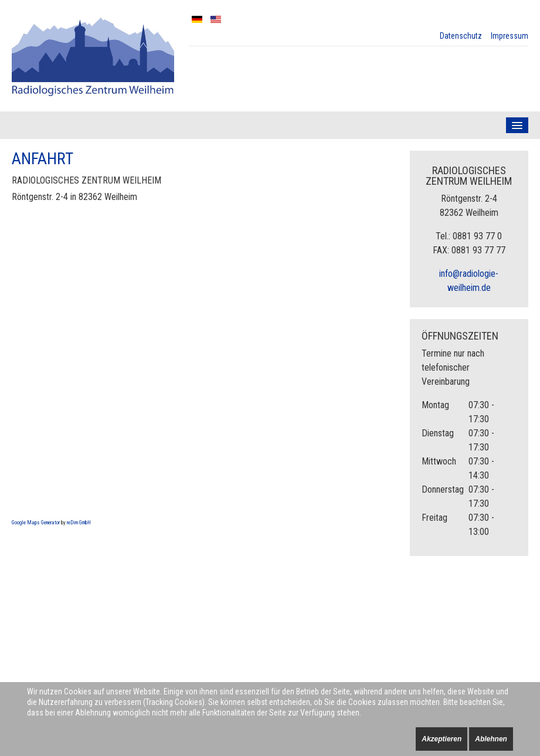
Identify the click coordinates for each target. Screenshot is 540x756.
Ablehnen (491, 739)
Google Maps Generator (36, 523)
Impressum (510, 36)
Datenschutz (461, 36)
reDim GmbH (79, 523)
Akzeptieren (441, 739)
